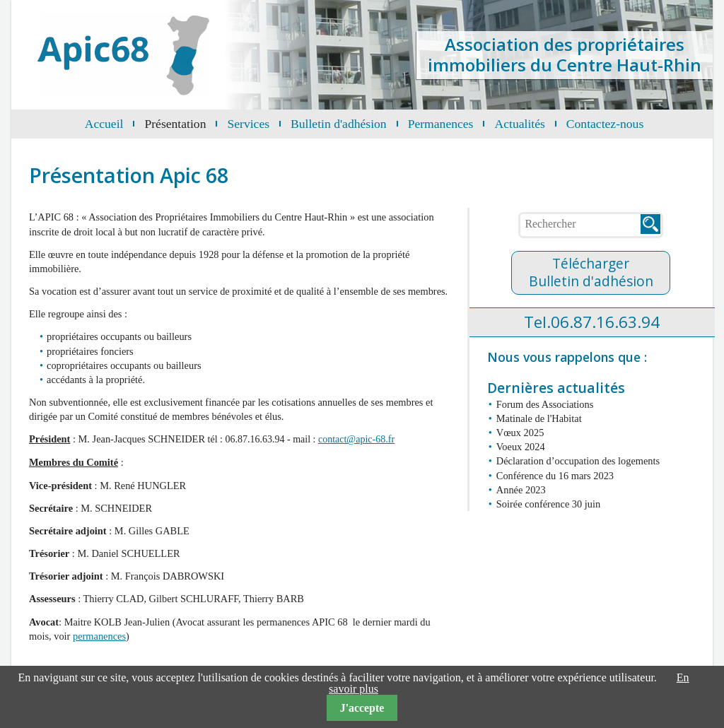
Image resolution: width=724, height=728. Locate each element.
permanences (99, 636)
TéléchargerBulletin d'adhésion (591, 272)
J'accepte (362, 708)
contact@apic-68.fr (356, 439)
